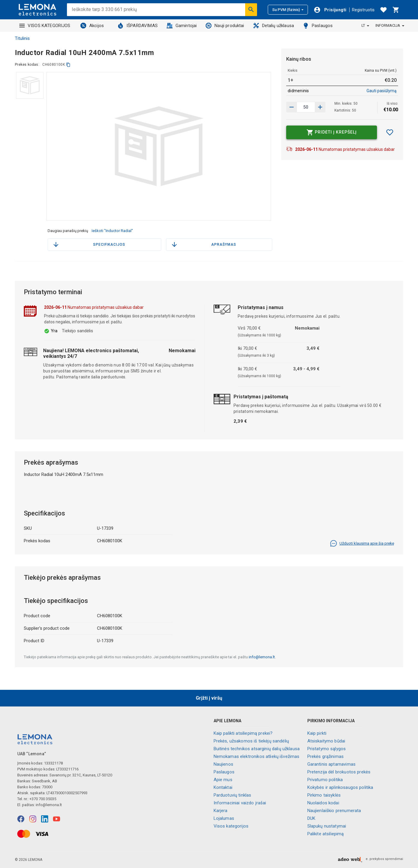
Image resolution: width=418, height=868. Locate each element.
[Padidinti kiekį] (292, 107)
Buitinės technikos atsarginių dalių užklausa (257, 749)
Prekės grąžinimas (326, 756)
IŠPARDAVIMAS (138, 26)
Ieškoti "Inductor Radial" (112, 231)
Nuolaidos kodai (323, 803)
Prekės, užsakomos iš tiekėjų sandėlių (251, 741)
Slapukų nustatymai (327, 826)
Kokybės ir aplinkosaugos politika (340, 787)
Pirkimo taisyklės (324, 795)
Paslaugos (318, 26)
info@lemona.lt (262, 657)
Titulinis (22, 38)
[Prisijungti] (330, 10)
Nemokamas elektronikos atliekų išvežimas (257, 756)
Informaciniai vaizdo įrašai (240, 803)
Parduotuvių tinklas (233, 795)
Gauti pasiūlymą (382, 91)
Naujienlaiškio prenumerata (334, 811)
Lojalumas (224, 818)
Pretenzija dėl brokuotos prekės (339, 772)
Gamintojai (182, 26)
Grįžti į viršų (209, 698)
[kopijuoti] (68, 65)
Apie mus (223, 780)
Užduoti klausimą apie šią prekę (362, 543)
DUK (311, 818)
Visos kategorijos (231, 826)
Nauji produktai (225, 26)
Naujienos (223, 764)
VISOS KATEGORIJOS (45, 26)
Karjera (221, 811)
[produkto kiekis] (306, 107)
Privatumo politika (325, 780)
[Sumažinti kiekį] (320, 107)
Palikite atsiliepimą (326, 834)
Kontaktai (223, 787)
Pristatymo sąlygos (327, 749)
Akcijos (92, 26)
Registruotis (363, 10)
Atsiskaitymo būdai (326, 741)
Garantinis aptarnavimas (331, 764)
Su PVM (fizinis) (288, 10)
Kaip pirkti (317, 733)
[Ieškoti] (251, 10)
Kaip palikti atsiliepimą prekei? (243, 733)
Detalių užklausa (274, 26)
